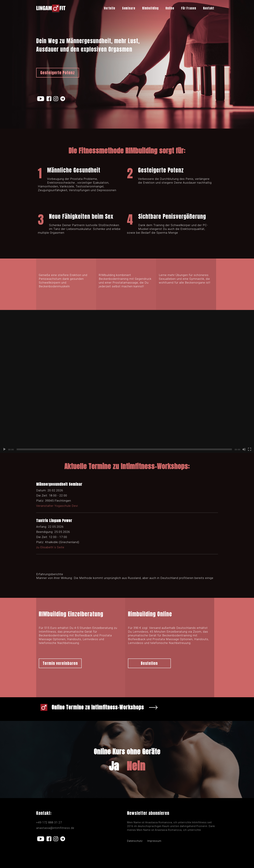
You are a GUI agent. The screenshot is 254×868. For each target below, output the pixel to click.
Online (170, 8)
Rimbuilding (150, 8)
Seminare (129, 8)
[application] (127, 381)
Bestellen (149, 663)
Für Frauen (189, 8)
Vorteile (110, 8)
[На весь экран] (250, 449)
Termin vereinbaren (60, 663)
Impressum (154, 841)
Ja (114, 766)
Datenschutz (135, 841)
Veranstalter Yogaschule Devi (57, 506)
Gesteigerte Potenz (58, 73)
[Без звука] (244, 449)
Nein (136, 766)
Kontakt (209, 8)
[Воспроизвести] (4, 449)
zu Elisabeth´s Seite (50, 547)
